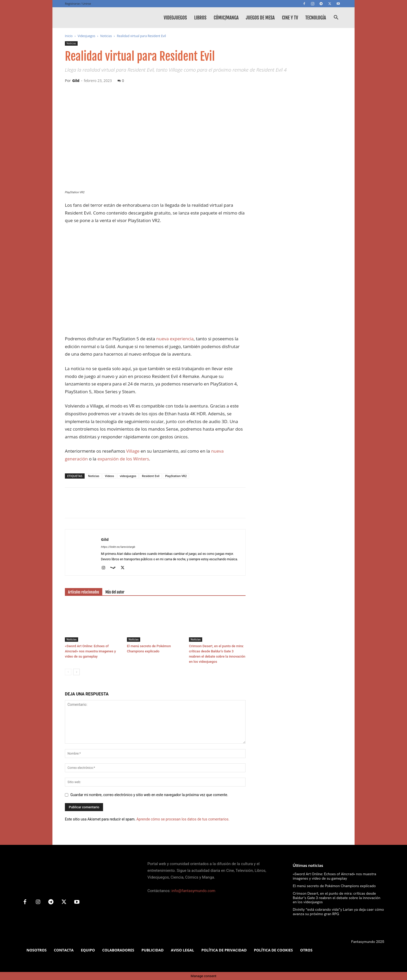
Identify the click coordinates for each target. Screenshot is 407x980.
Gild (76, 81)
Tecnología (316, 18)
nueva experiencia (175, 339)
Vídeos (109, 476)
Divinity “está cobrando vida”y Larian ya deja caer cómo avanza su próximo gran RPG (338, 912)
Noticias (106, 36)
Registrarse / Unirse (78, 4)
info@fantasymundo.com (194, 891)
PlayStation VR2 (176, 476)
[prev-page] (68, 672)
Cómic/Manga (226, 18)
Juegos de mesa (260, 18)
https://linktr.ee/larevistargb (118, 547)
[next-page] (76, 672)
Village (133, 451)
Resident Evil (151, 476)
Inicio (69, 36)
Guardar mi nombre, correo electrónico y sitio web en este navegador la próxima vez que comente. (149, 795)
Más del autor (115, 592)
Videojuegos (175, 18)
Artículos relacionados (84, 592)
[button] (336, 18)
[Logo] (104, 18)
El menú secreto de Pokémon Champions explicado (334, 886)
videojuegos (128, 476)
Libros (200, 18)
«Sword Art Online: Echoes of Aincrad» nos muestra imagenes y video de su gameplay (90, 651)
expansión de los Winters (123, 459)
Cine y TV (290, 18)
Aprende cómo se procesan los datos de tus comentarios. (183, 819)
